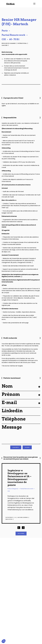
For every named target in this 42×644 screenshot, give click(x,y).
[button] (34, 4)
